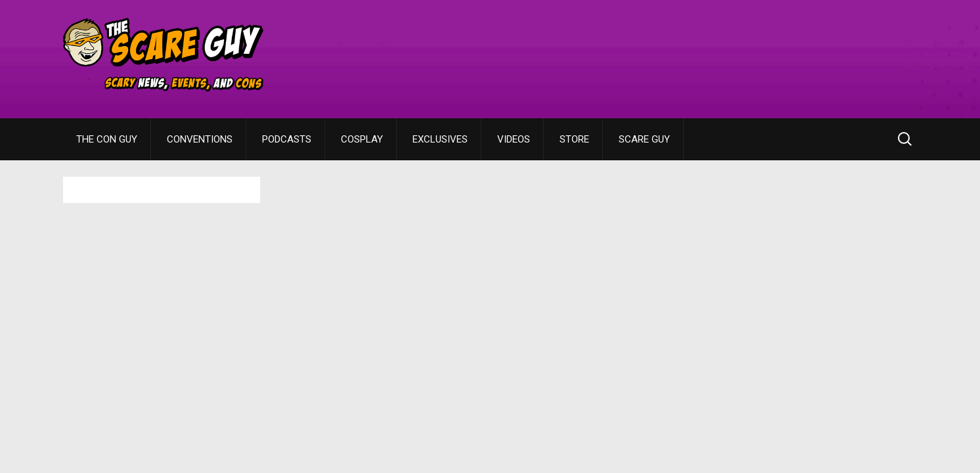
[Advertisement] (678, 49)
